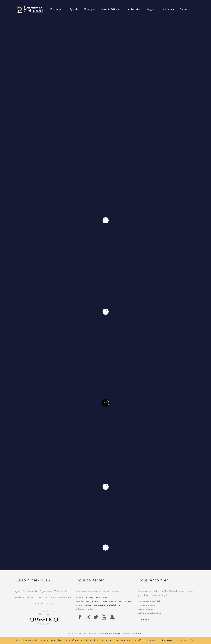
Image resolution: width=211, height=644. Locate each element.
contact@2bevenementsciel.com (103, 605)
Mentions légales (113, 633)
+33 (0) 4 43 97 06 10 (97, 597)
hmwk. (138, 633)
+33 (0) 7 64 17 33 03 (96, 601)
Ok (192, 640)
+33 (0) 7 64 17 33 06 (120, 601)
